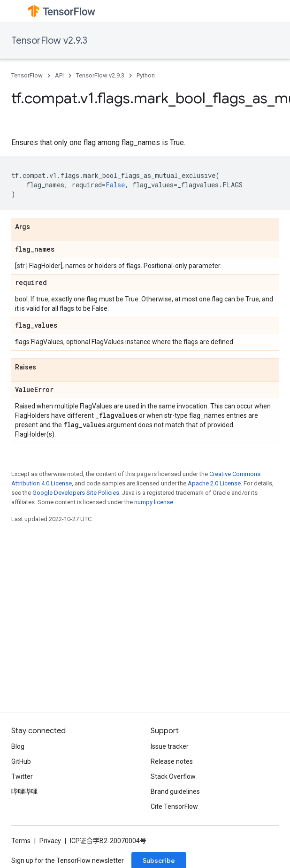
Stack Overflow (173, 776)
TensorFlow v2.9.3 (49, 41)
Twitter (22, 776)
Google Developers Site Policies (76, 493)
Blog (18, 746)
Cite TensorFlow (174, 807)
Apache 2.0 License (214, 483)
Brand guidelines (175, 791)
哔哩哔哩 (24, 791)
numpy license (154, 502)
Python (146, 75)
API (59, 75)
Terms (21, 841)
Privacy (50, 841)
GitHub (21, 761)
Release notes (172, 761)
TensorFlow (27, 75)
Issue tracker (170, 746)
